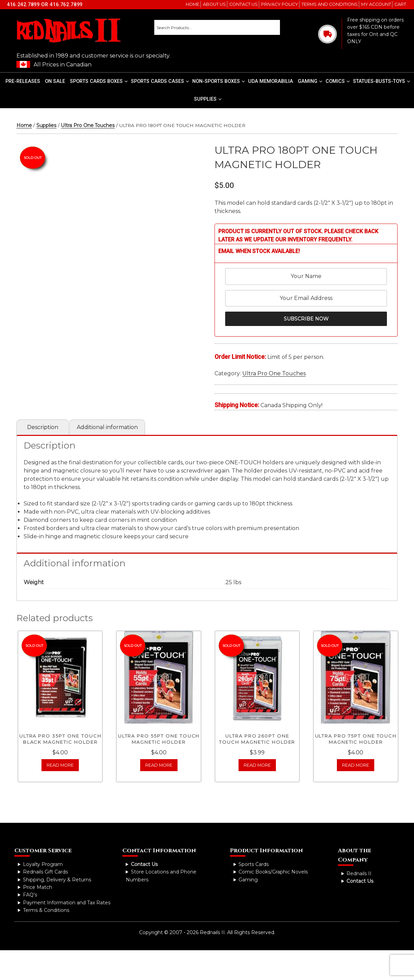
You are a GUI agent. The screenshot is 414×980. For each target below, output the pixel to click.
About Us (214, 4)
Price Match (38, 887)
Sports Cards (254, 864)
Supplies (208, 99)
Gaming (310, 81)
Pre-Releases (23, 81)
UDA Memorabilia (271, 81)
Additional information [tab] (107, 427)
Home (193, 4)
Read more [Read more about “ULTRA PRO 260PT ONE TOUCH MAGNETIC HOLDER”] (257, 765)
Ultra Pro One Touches (88, 125)
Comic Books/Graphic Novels (273, 872)
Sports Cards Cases (160, 81)
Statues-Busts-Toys (382, 81)
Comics (338, 81)
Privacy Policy (280, 4)
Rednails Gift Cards (45, 872)
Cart (400, 4)
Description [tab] (43, 427)
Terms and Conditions (330, 4)
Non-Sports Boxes (219, 81)
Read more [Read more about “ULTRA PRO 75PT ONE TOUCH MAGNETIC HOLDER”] (356, 765)
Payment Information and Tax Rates (67, 903)
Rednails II (359, 874)
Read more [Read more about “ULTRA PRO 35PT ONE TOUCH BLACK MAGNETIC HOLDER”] (60, 765)
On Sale (55, 81)
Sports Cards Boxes (99, 81)
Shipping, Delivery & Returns (57, 880)
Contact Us (243, 4)
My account (376, 4)
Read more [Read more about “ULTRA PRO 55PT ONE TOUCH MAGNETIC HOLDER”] (159, 765)
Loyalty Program (43, 864)
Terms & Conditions (46, 910)
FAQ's (30, 895)
